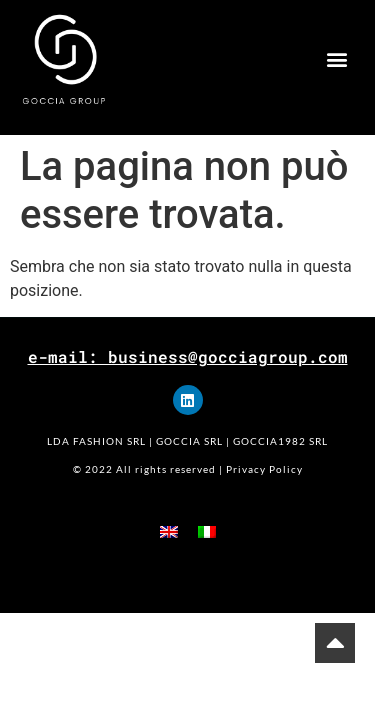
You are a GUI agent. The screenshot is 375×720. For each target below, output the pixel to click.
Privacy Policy (264, 469)
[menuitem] (169, 531)
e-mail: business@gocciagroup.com (188, 356)
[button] (337, 59)
